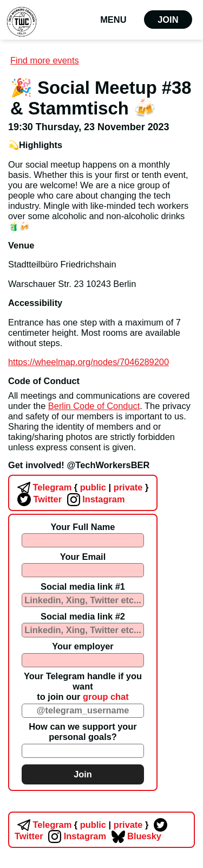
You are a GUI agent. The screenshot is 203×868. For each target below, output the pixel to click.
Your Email (83, 557)
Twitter (38, 499)
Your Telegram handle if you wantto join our (83, 686)
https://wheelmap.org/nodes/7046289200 (89, 362)
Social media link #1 (83, 586)
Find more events (45, 60)
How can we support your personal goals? (83, 732)
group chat (106, 697)
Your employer (83, 646)
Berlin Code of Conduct (94, 406)
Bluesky (135, 836)
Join (168, 20)
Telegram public (60, 487)
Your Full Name (83, 527)
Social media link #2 (83, 616)
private (127, 487)
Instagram (95, 499)
